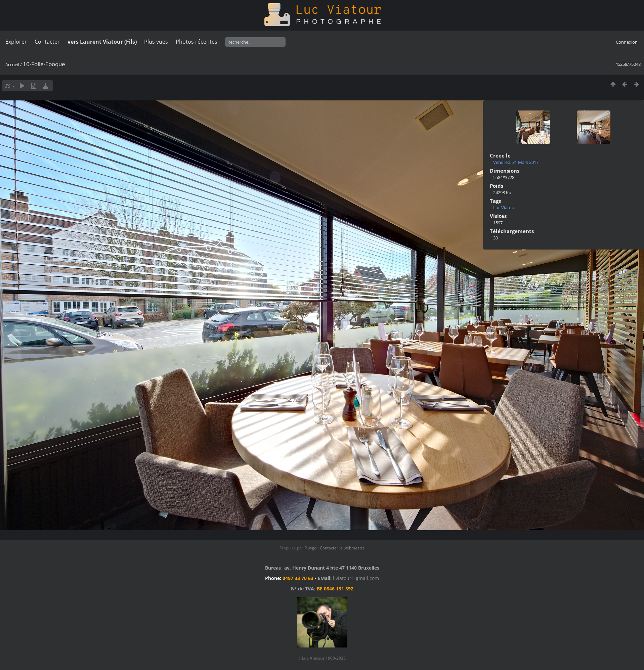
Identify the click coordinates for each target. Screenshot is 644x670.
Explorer (16, 42)
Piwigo (310, 548)
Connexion (627, 42)
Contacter (47, 42)
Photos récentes (197, 42)
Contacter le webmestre (342, 548)
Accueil (12, 64)
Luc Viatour (505, 208)
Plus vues (156, 42)
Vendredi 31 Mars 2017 (516, 162)
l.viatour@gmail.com (356, 578)
